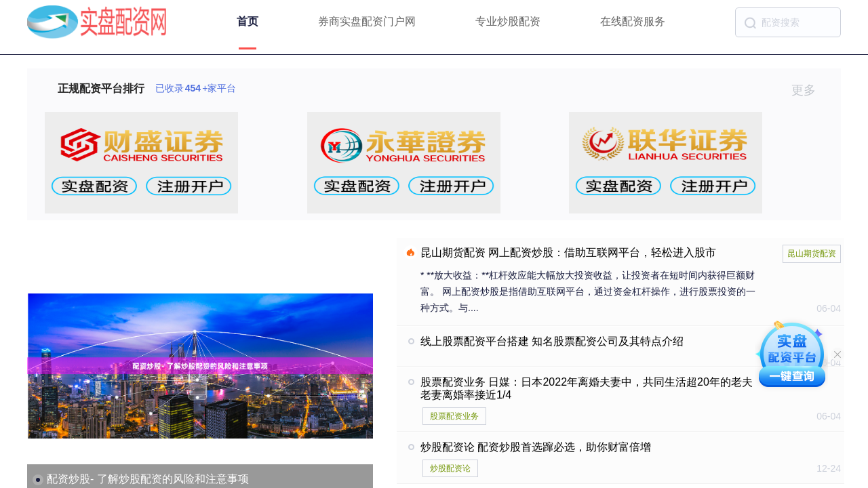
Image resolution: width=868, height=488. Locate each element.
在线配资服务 (633, 21)
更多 (809, 90)
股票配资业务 (454, 416)
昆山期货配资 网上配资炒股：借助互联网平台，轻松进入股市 (568, 252)
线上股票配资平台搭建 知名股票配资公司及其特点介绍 (552, 341)
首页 (248, 21)
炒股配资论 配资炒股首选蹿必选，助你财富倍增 (536, 447)
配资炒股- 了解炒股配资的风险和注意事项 (148, 479)
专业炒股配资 (508, 21)
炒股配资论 (450, 468)
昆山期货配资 (812, 253)
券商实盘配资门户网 (367, 21)
